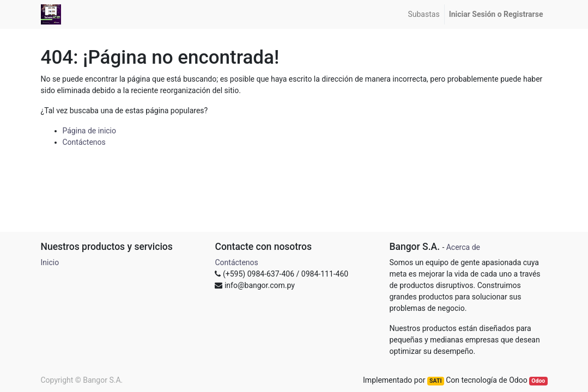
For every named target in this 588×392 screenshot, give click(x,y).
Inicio (50, 262)
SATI (435, 381)
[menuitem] (423, 14)
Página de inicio (90, 131)
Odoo (538, 381)
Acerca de (463, 247)
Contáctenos (84, 142)
